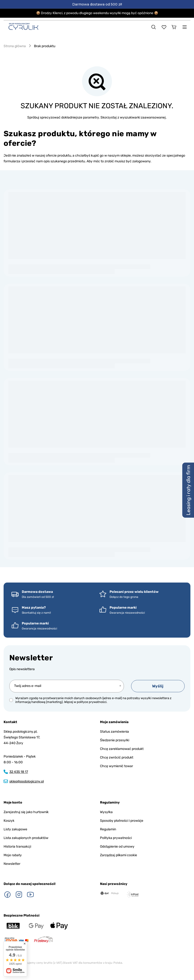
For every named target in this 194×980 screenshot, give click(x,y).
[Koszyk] (174, 27)
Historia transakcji (17, 847)
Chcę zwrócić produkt (117, 757)
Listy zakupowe (15, 829)
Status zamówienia (114, 732)
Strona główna (15, 46)
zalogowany (141, 161)
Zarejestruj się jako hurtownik (26, 812)
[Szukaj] (154, 27)
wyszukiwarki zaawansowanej (143, 117)
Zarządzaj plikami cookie (119, 855)
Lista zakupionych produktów (26, 838)
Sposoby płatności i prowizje (122, 821)
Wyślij (158, 686)
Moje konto (13, 802)
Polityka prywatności (116, 838)
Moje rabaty (13, 855)
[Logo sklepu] (23, 26)
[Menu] (185, 27)
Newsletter (31, 658)
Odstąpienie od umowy (117, 847)
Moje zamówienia (114, 722)
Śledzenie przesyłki (115, 740)
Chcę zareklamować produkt (122, 749)
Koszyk (9, 821)
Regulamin (108, 829)
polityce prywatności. (92, 702)
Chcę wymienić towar (116, 766)
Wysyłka (106, 812)
